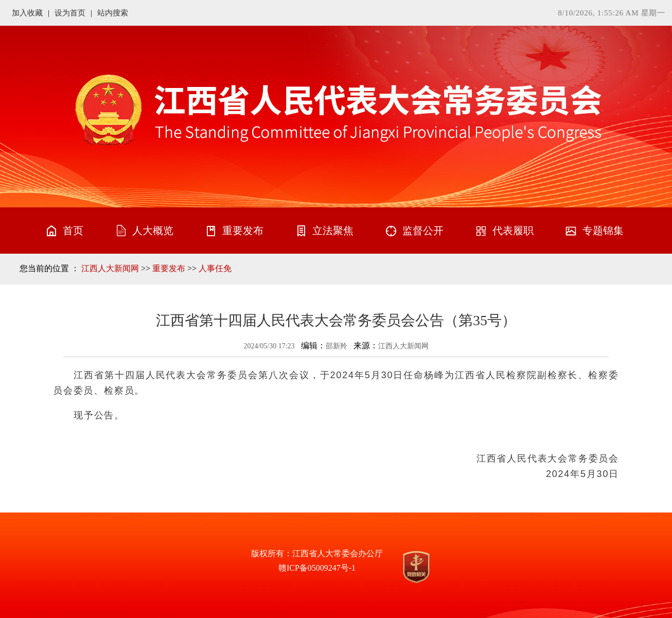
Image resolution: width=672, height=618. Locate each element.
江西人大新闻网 (110, 268)
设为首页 (70, 13)
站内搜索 (113, 13)
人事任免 (215, 268)
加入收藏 (27, 13)
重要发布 (169, 268)
